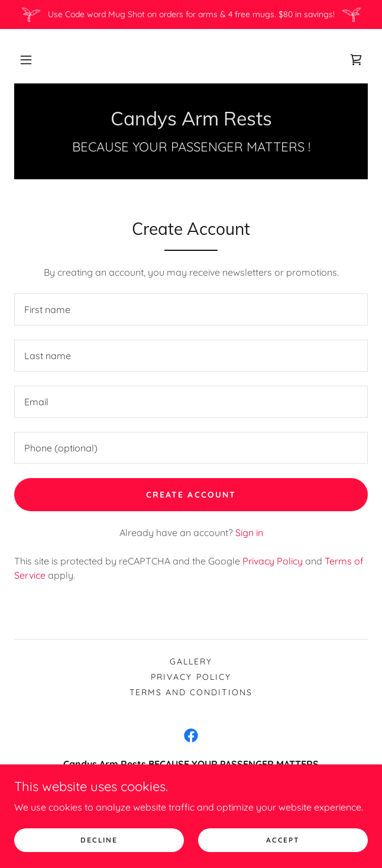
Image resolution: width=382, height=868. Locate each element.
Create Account (191, 495)
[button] (26, 60)
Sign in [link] (249, 533)
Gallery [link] (191, 662)
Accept (283, 840)
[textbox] (191, 309)
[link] (356, 60)
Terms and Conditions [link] (191, 692)
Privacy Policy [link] (273, 561)
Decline (99, 840)
